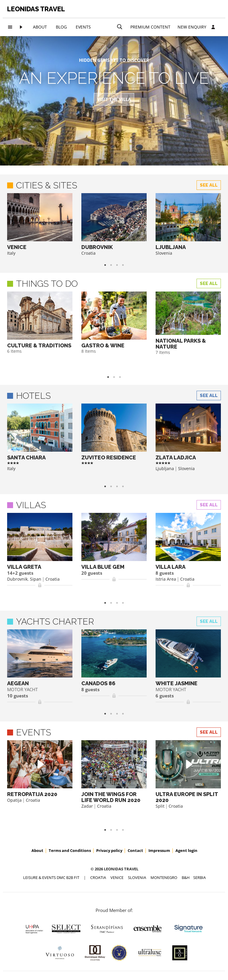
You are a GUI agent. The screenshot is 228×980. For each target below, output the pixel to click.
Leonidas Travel (36, 9)
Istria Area (166, 579)
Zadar (87, 806)
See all (209, 185)
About (40, 27)
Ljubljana (165, 468)
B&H (186, 877)
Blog (61, 27)
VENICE (117, 877)
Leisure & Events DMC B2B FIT (51, 877)
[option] (40, 225)
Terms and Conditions (70, 850)
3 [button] (123, 377)
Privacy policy (109, 850)
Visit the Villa (114, 99)
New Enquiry (192, 27)
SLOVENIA (137, 877)
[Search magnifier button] (120, 27)
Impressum (159, 850)
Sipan (36, 579)
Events (83, 27)
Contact (135, 850)
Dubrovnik (17, 579)
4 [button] (126, 265)
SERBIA (199, 877)
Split (160, 806)
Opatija (14, 800)
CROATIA (98, 877)
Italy (11, 253)
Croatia (88, 253)
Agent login (186, 850)
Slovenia (164, 253)
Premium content (150, 27)
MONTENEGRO (164, 877)
